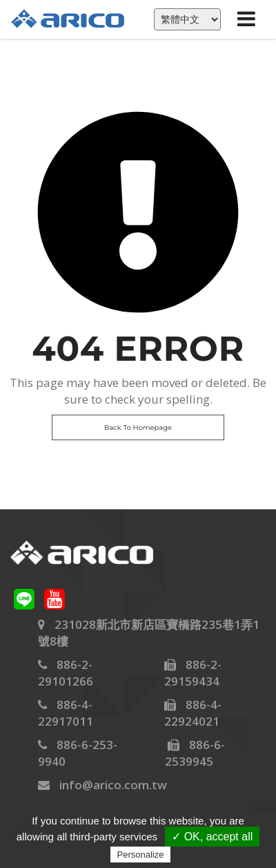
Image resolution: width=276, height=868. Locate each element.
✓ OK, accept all (212, 837)
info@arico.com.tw (113, 785)
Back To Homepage (138, 427)
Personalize (141, 855)
